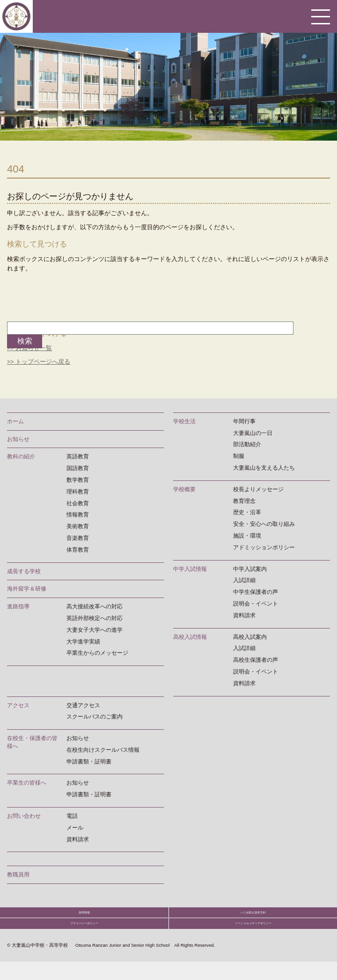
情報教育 (78, 515)
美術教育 (78, 526)
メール (75, 827)
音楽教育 (78, 538)
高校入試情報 (190, 636)
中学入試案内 (250, 569)
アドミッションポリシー (264, 547)
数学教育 (78, 479)
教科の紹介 (21, 456)
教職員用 (18, 875)
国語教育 (78, 468)
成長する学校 (24, 571)
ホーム (15, 421)
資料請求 (244, 615)
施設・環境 (247, 535)
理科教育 (78, 491)
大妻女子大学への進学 (95, 629)
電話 (72, 815)
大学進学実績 (83, 641)
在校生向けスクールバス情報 (103, 749)
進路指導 (18, 606)
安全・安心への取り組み (264, 524)
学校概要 (184, 489)
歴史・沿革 (247, 512)
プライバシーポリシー (84, 937)
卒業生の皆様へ (27, 783)
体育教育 (78, 549)
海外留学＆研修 (27, 589)
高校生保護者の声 (256, 660)
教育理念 (244, 501)
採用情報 (84, 917)
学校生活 (184, 421)
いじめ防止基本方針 (253, 917)
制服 (239, 456)
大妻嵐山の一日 (253, 433)
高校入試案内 (250, 636)
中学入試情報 (190, 569)
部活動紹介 (247, 444)
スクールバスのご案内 (95, 717)
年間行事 (244, 421)
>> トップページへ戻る (39, 362)
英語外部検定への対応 (95, 618)
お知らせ (18, 439)
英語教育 (78, 456)
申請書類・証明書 (89, 761)
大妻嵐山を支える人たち (264, 467)
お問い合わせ (24, 815)
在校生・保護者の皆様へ (32, 742)
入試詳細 (244, 580)
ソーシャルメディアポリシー (253, 937)
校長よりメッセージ (258, 489)
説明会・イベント (256, 603)
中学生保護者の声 (256, 592)
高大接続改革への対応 (95, 606)
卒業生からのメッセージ (97, 653)
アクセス (18, 705)
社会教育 (78, 503)
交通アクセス (83, 705)
